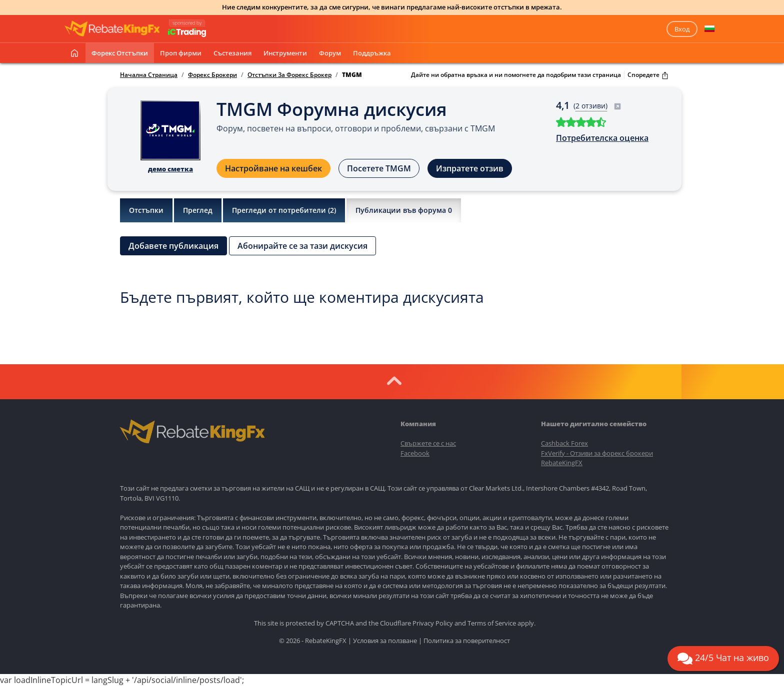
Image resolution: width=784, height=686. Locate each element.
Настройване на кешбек (273, 168)
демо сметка (170, 169)
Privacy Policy (433, 623)
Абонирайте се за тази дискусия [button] (302, 246)
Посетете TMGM (379, 168)
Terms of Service (492, 623)
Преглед (198, 210)
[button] (709, 29)
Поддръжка (372, 53)
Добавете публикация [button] (173, 246)
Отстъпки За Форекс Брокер (289, 75)
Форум (330, 53)
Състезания (232, 53)
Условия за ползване (385, 641)
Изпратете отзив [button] (470, 168)
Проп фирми (181, 53)
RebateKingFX (562, 463)
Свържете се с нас (428, 443)
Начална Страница (149, 75)
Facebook (415, 453)
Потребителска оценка (602, 138)
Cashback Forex (564, 443)
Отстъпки (146, 210)
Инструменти (285, 53)
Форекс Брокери (212, 75)
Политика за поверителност (467, 641)
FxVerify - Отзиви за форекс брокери (597, 453)
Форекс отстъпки (120, 53)
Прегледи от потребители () (284, 210)
